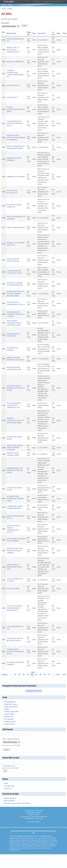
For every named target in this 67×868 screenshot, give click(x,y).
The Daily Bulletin (10, 702)
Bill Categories (9, 719)
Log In (29, 822)
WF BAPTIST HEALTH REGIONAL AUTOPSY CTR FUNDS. (16, 388)
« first (33, 672)
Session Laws (9, 717)
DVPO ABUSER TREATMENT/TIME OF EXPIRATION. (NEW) (14, 323)
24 (36, 675)
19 (15, 675)
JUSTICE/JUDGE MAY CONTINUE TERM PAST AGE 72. (15, 123)
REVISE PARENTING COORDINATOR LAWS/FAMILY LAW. (14, 405)
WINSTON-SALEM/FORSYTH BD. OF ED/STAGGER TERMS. (15, 421)
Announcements (9, 724)
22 (28, 675)
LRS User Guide (9, 786)
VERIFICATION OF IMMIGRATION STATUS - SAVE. (15, 567)
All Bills (7, 709)
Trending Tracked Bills (11, 712)
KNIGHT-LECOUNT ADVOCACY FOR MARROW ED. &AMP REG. (16, 138)
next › (58, 675)
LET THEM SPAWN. (13, 589)
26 (45, 675)
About (6, 783)
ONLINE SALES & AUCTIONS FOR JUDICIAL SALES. (16, 652)
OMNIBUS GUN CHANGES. (16, 177)
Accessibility (36, 822)
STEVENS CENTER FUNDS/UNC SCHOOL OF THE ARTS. (15, 314)
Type (34, 33)
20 (19, 675)
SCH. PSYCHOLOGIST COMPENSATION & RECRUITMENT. (14, 608)
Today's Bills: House (11, 704)
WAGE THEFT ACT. (13, 86)
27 (49, 675)
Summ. (59, 40)
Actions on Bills (9, 714)
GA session (5, 23)
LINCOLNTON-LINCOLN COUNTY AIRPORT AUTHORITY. (15, 448)
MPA (56, 2)
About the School (37, 2)
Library (52, 2)
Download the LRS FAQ (33, 691)
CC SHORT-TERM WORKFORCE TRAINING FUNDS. (15, 499)
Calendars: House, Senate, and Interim (17, 803)
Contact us (8, 788)
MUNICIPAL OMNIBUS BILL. (16, 62)
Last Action (41, 33)
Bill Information (10, 801)
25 (40, 675)
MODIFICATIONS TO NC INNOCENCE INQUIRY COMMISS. (15, 551)
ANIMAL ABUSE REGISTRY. (16, 228)
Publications (61, 2)
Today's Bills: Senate (11, 707)
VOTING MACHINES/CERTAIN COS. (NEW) (16, 109)
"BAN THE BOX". (12, 97)
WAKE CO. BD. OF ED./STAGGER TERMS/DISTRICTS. (14, 50)
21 (24, 675)
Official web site (10, 798)
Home (4, 9)
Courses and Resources (45, 2)
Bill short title (11, 33)
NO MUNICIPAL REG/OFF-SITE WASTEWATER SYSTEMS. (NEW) (16, 294)
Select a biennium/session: (11, 739)
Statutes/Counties (10, 722)
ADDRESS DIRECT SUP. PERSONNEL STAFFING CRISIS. (15, 470)
